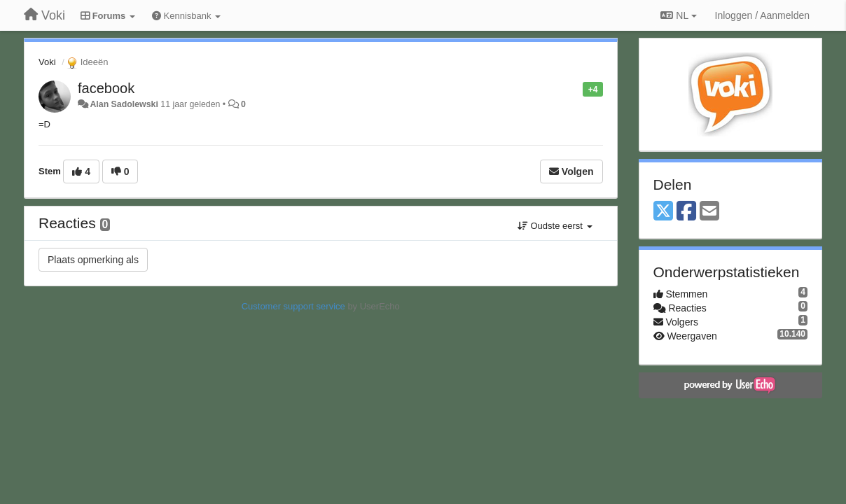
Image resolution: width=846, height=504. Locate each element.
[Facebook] (686, 212)
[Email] (709, 212)
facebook (106, 88)
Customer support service (293, 306)
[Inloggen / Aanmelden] (762, 15)
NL (678, 15)
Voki (47, 62)
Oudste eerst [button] (555, 226)
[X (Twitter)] (663, 212)
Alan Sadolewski (124, 104)
